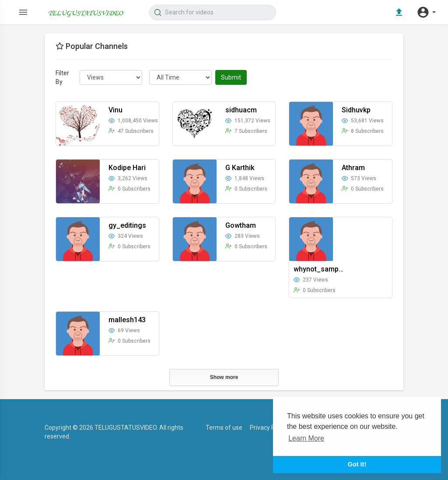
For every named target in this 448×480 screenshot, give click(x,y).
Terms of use (224, 428)
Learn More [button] (306, 438)
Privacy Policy (269, 428)
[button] (426, 12)
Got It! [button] (357, 464)
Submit (231, 77)
